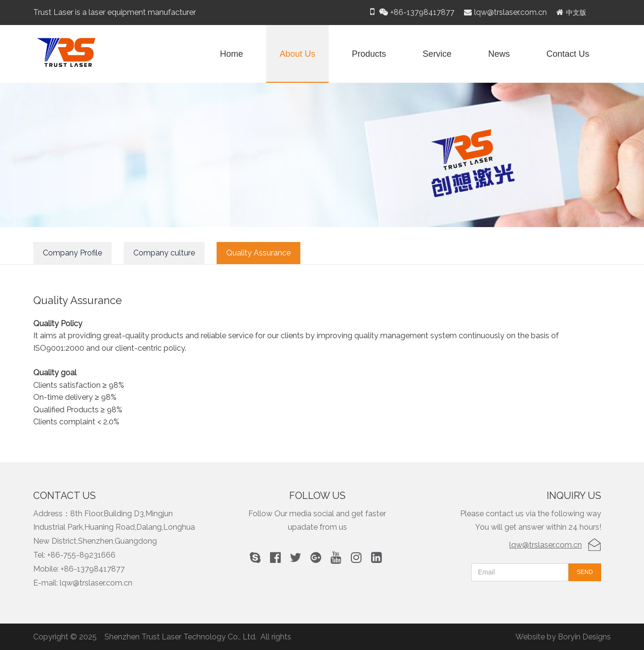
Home (232, 54)
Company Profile (72, 253)
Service (437, 54)
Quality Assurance (258, 253)
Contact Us (568, 54)
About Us (297, 54)
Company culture (164, 253)
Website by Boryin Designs (563, 637)
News (499, 54)
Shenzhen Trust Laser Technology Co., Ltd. (180, 637)
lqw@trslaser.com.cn (546, 545)
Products (369, 54)
